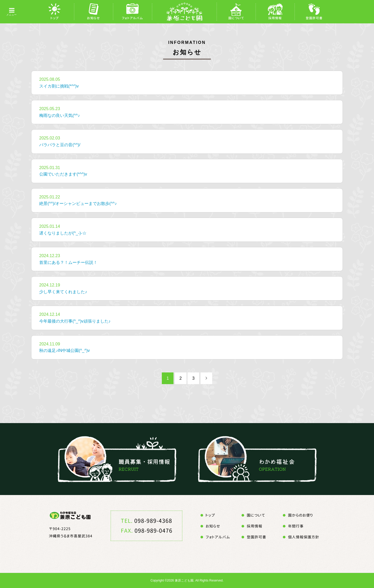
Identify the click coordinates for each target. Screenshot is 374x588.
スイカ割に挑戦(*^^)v (59, 86)
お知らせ (94, 18)
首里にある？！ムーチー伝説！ (68, 262)
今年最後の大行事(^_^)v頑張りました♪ (75, 321)
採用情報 (275, 18)
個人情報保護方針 (304, 537)
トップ (55, 18)
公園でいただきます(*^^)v (63, 174)
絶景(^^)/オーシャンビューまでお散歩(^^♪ (78, 203)
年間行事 (296, 526)
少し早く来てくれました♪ (63, 292)
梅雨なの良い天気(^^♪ (59, 115)
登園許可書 (314, 18)
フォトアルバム (132, 18)
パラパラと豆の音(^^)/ (60, 145)
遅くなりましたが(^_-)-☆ (63, 233)
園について (236, 18)
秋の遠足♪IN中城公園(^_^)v (65, 350)
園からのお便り (300, 515)
